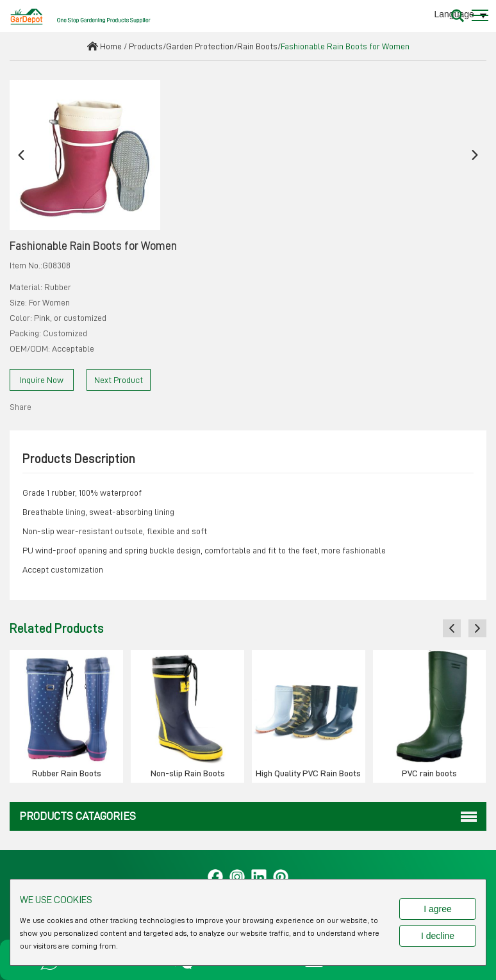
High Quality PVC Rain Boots (308, 773)
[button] (21, 155)
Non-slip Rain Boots (188, 773)
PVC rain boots (429, 773)
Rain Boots (257, 46)
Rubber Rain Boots (67, 773)
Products (146, 46)
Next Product (119, 380)
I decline (438, 936)
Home (111, 46)
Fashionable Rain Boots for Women (345, 46)
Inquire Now (42, 380)
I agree (438, 909)
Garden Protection (200, 46)
